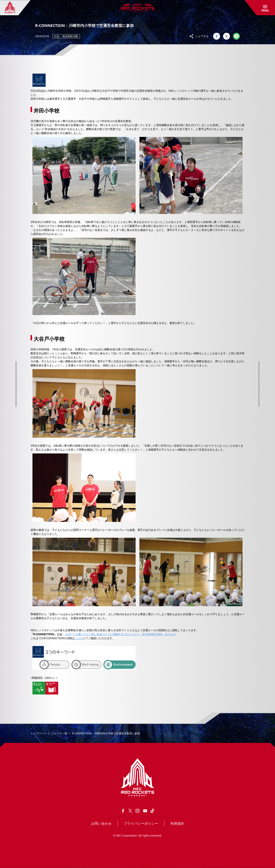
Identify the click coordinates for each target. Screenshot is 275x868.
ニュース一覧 (59, 733)
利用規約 (177, 823)
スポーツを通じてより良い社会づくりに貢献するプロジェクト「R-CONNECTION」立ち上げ (120, 634)
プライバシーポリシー (141, 823)
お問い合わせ (101, 823)
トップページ (39, 733)
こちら (79, 638)
